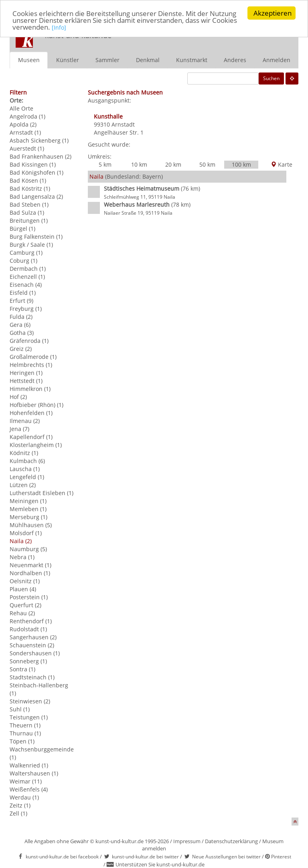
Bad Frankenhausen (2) (41, 156)
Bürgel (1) (22, 228)
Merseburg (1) (28, 517)
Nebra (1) (22, 557)
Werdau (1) (24, 797)
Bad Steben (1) (29, 204)
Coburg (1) (23, 260)
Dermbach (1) (28, 268)
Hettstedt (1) (26, 380)
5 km (105, 164)
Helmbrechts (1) (31, 364)
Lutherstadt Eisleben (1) (42, 492)
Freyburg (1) (26, 308)
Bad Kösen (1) (28, 180)
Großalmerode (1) (33, 356)
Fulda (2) (21, 316)
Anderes (235, 59)
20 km (173, 164)
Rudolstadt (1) (28, 629)
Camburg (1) (26, 252)
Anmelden (277, 59)
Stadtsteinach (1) (32, 677)
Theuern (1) (25, 725)
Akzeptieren (273, 13)
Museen (29, 59)
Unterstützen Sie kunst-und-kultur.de (160, 864)
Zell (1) (18, 813)
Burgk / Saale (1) (31, 244)
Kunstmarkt (192, 59)
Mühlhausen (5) (31, 525)
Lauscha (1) (25, 468)
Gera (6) (20, 324)
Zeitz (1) (20, 805)
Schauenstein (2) (32, 645)
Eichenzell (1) (27, 276)
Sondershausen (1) (35, 653)
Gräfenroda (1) (29, 340)
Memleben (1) (28, 509)
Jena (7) (19, 428)
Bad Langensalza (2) (36, 196)
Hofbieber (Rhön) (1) (36, 404)
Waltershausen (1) (34, 773)
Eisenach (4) (26, 284)
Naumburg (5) (28, 549)
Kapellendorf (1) (31, 436)
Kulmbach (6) (27, 460)
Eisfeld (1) (23, 292)
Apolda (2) (23, 124)
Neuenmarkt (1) (30, 565)
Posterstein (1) (29, 597)
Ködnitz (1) (24, 452)
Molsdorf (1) (26, 533)
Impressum (187, 841)
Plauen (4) (23, 589)
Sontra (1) (22, 669)
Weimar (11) (26, 781)
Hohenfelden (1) (31, 412)
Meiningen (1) (28, 500)
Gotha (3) (22, 332)
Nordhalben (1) (30, 573)
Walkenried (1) (29, 765)
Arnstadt (123, 124)
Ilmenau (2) (25, 420)
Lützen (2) (23, 484)
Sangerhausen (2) (33, 637)
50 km (207, 164)
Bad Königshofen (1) (36, 172)
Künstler (68, 59)
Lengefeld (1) (27, 476)
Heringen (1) (26, 372)
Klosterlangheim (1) (36, 444)
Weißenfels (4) (29, 789)
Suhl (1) (20, 709)
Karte (282, 164)
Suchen (271, 78)
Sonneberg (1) (28, 661)
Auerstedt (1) (27, 148)
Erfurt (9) (21, 300)
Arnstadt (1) (25, 132)
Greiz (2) (21, 348)
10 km (139, 164)
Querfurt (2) (25, 605)
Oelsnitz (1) (25, 581)
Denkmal (148, 59)
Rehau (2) (22, 613)
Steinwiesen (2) (30, 701)
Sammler (107, 59)
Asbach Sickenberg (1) (39, 140)
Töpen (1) (22, 741)
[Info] (59, 27)
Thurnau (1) (25, 733)
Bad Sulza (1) (27, 212)
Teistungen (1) (29, 717)
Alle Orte (21, 108)
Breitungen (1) (29, 220)
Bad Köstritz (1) (30, 188)
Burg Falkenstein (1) (36, 236)
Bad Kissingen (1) (33, 164)
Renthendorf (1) (31, 621)
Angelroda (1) (27, 116)
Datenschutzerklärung (231, 841)
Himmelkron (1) (30, 388)
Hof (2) (18, 396)
